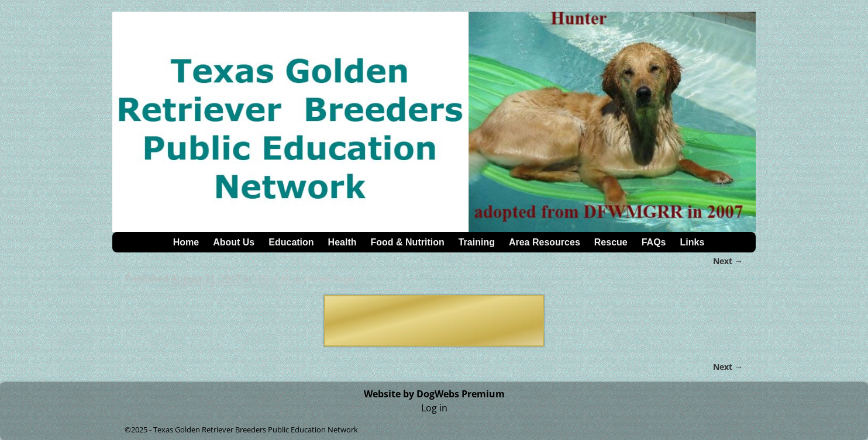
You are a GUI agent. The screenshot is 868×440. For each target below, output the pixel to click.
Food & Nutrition (408, 242)
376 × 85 (273, 279)
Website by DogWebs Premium (434, 394)
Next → (728, 261)
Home (186, 242)
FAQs (654, 242)
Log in (434, 408)
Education (291, 242)
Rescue (611, 242)
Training (477, 242)
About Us (234, 242)
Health (342, 242)
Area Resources (545, 242)
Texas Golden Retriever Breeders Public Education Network (256, 429)
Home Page (329, 279)
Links (693, 242)
